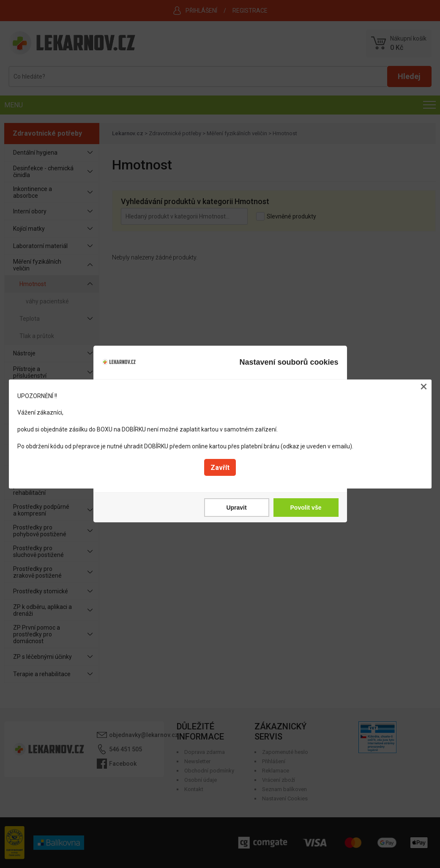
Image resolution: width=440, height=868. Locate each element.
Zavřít (220, 468)
